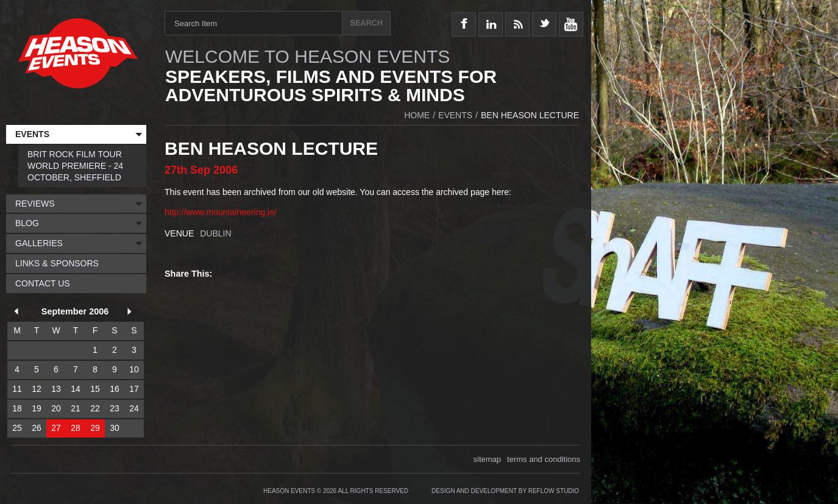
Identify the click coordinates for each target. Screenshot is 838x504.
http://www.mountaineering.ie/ (221, 212)
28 (76, 428)
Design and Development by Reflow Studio (505, 491)
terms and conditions (544, 459)
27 (56, 428)
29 (95, 428)
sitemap (488, 459)
